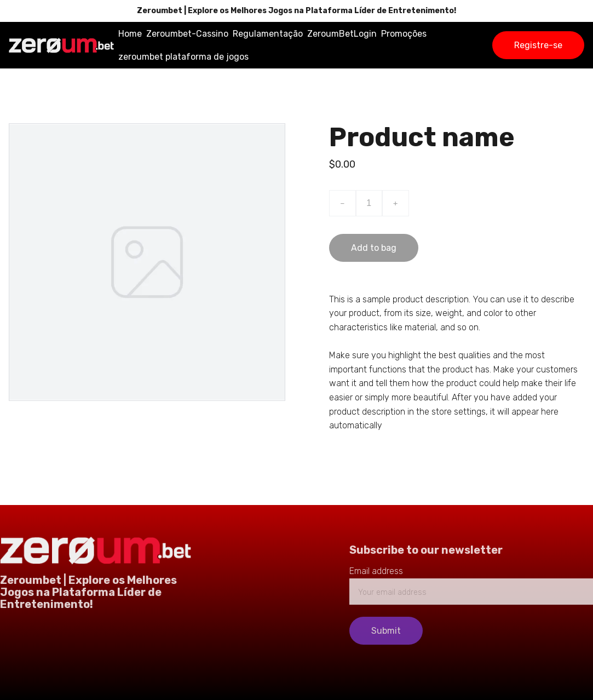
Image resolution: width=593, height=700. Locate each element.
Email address (376, 571)
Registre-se (538, 45)
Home (130, 34)
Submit (386, 631)
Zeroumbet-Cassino (187, 34)
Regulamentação (268, 34)
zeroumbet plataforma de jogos (183, 57)
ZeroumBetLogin (342, 34)
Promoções (404, 34)
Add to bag (374, 248)
